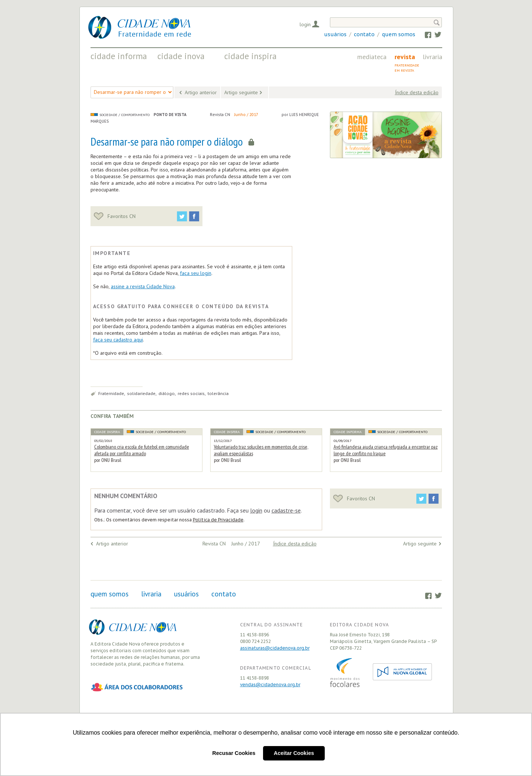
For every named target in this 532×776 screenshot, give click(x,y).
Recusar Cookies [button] (234, 753)
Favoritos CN (115, 216)
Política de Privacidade (218, 520)
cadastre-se (286, 510)
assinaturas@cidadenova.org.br (275, 648)
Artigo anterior (201, 92)
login (256, 510)
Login (305, 24)
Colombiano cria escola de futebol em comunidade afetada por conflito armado (142, 450)
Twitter (434, 34)
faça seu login (196, 273)
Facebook (425, 34)
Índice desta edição (417, 92)
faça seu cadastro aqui (118, 340)
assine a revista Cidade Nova (143, 286)
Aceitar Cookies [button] (294, 753)
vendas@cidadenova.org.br (270, 685)
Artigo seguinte (241, 92)
